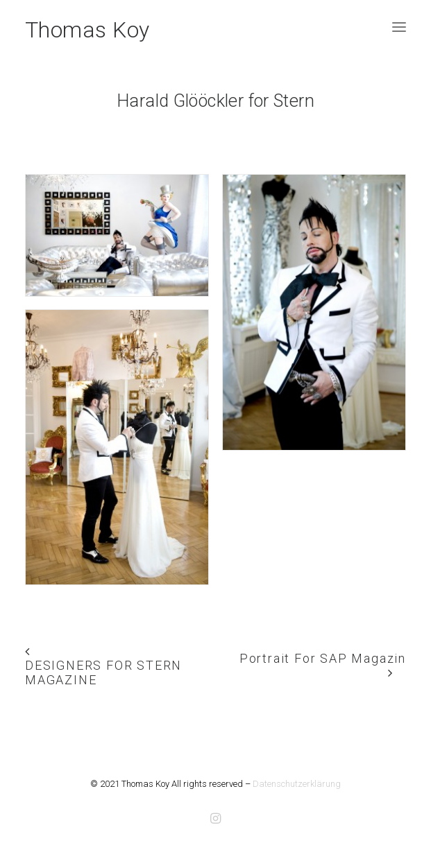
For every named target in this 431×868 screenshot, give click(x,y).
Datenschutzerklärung (297, 784)
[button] (399, 27)
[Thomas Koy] (87, 27)
